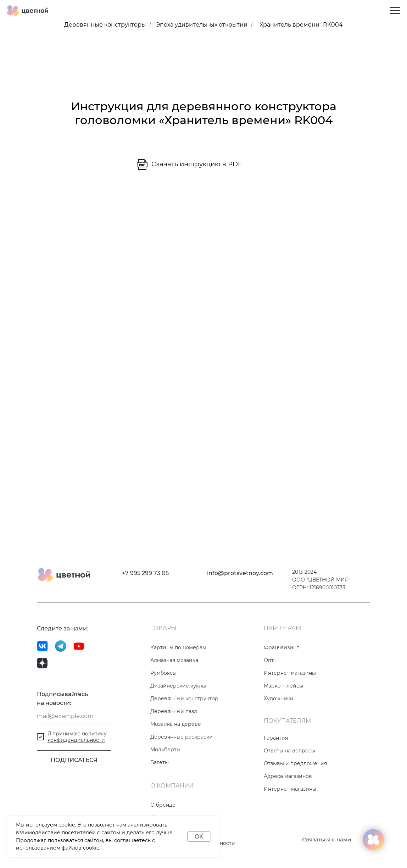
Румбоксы (163, 673)
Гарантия (276, 738)
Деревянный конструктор (184, 699)
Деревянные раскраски (182, 737)
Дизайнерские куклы (178, 686)
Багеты (160, 762)
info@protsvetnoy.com (240, 573)
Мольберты (165, 750)
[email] (74, 716)
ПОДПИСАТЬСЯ (74, 760)
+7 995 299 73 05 (145, 573)
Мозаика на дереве (176, 724)
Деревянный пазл (174, 711)
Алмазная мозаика (174, 660)
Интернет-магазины (290, 789)
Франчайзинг (281, 647)
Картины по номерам (178, 647)
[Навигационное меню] (395, 11)
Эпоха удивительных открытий (202, 25)
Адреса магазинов (288, 776)
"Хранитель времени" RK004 (300, 25)
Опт (269, 660)
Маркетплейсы (283, 686)
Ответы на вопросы (289, 751)
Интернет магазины (290, 673)
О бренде (163, 805)
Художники (279, 699)
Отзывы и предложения (295, 763)
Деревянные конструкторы (105, 25)
